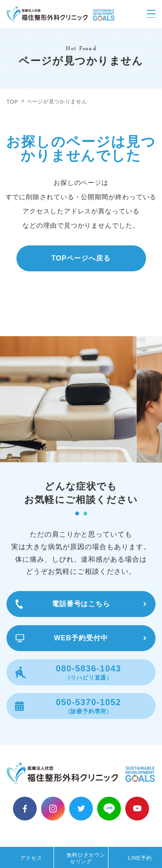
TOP (12, 102)
